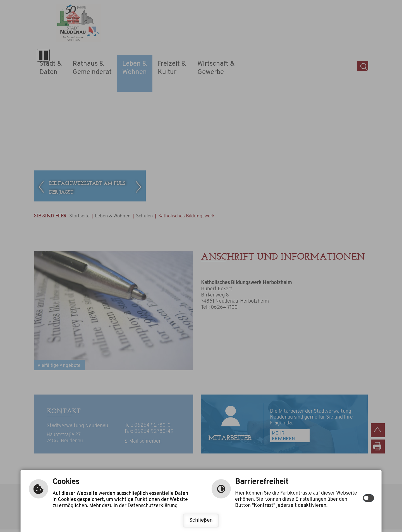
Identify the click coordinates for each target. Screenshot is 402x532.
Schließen (201, 520)
